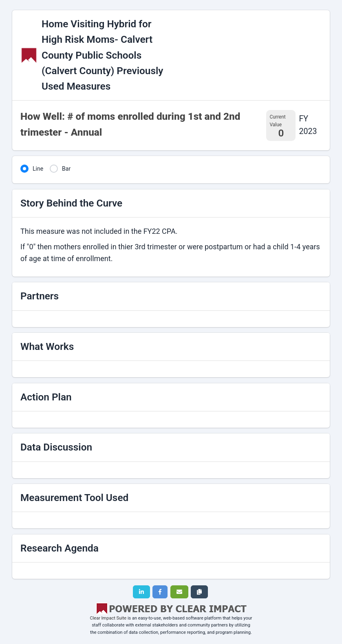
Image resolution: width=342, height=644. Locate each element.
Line (38, 169)
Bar (66, 169)
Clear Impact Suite (108, 618)
